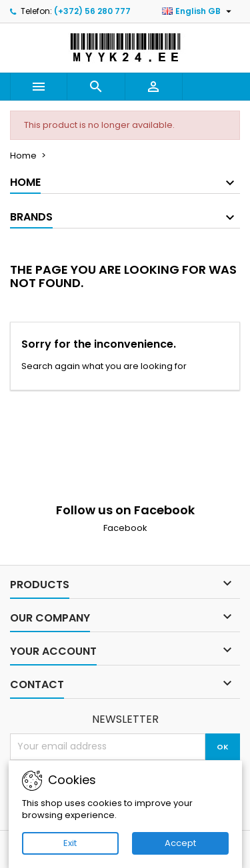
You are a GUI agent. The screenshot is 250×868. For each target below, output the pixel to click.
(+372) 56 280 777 (92, 11)
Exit (70, 843)
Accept (180, 843)
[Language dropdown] (198, 11)
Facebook (125, 528)
